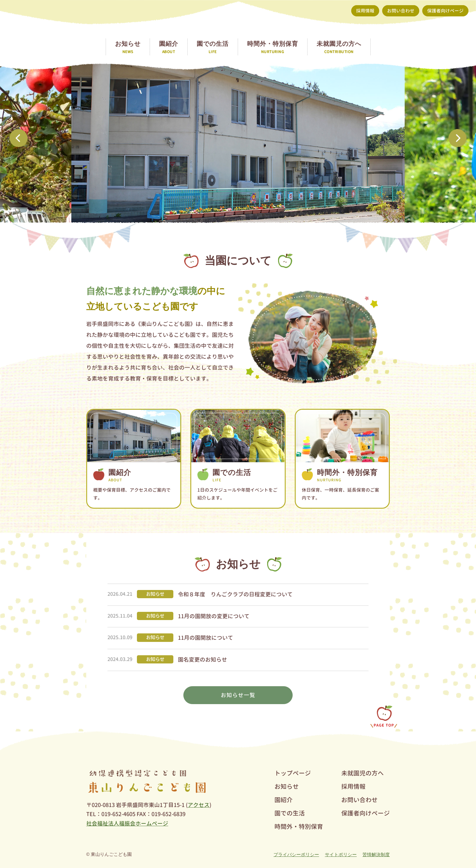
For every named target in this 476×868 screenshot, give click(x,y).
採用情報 (365, 11)
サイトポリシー (341, 854)
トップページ (293, 773)
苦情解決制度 (376, 854)
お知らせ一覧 (238, 695)
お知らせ (287, 786)
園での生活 (290, 813)
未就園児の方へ (362, 773)
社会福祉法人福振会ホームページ (127, 824)
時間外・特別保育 (299, 826)
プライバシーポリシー (296, 854)
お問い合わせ (401, 11)
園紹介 (284, 800)
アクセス (199, 805)
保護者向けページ (445, 11)
